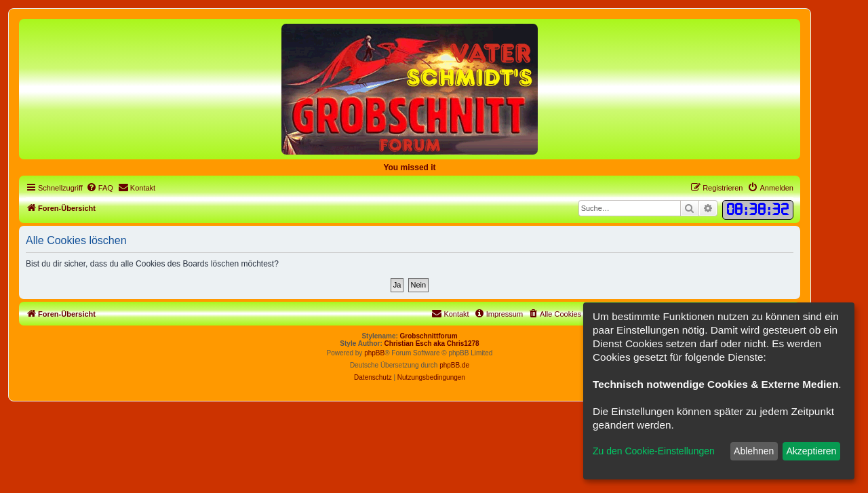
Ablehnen (754, 451)
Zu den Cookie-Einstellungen (654, 451)
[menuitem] (100, 188)
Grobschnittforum (429, 336)
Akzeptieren (811, 451)
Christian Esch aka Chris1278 (432, 343)
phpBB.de (454, 365)
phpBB (374, 353)
